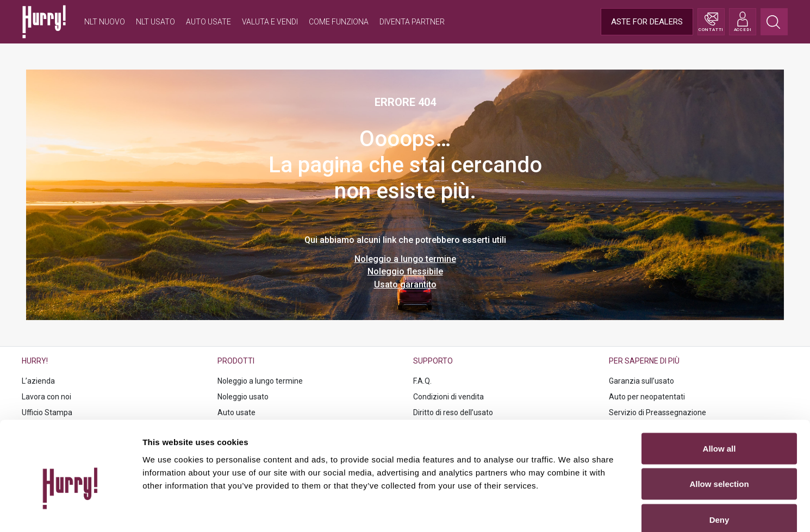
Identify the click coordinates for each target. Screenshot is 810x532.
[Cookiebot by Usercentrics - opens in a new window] (70, 511)
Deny (719, 461)
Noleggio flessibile (405, 271)
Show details (571, 511)
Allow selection (719, 425)
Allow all (719, 389)
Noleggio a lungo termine (405, 259)
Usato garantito (405, 284)
